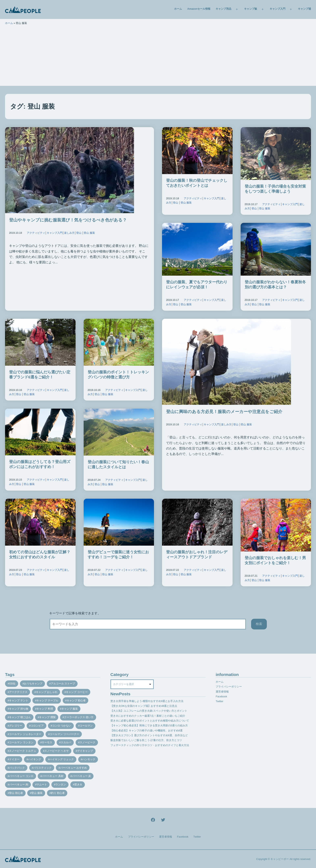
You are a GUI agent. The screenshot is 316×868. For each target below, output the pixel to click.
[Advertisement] (158, 58)
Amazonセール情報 (199, 9)
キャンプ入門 (278, 9)
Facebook (221, 696)
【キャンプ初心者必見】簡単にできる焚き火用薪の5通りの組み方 (149, 725)
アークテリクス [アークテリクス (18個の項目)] (18, 692)
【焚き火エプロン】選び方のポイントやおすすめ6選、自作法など (149, 735)
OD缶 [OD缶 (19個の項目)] (12, 684)
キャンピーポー (280, 859)
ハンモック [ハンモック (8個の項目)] (89, 759)
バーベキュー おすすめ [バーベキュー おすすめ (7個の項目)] (74, 768)
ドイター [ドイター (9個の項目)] (14, 759)
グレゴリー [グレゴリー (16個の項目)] (16, 726)
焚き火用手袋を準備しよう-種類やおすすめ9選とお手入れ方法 (147, 701)
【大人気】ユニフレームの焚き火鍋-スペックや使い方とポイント (149, 711)
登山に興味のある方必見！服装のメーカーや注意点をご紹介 (224, 412)
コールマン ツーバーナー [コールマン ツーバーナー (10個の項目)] (64, 734)
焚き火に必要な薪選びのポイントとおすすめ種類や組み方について (150, 721)
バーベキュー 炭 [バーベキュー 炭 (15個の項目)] (82, 776)
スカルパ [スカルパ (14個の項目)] (66, 742)
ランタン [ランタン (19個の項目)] (61, 784)
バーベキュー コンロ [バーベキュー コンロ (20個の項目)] (21, 776)
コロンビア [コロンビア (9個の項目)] (37, 726)
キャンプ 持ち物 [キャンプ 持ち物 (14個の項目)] (19, 709)
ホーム (178, 9)
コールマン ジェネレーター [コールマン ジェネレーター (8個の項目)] (25, 734)
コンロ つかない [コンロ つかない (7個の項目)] (62, 726)
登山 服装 (89, 233)
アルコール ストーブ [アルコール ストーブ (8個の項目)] (63, 684)
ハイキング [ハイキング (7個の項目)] (35, 759)
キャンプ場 (304, 9)
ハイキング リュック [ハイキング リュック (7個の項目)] (62, 759)
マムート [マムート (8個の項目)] (42, 784)
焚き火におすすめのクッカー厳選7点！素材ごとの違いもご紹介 (148, 716)
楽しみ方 (69, 233)
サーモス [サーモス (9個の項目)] (47, 742)
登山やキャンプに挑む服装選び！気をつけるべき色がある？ (68, 220)
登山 (79, 233)
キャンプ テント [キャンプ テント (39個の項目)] (19, 700)
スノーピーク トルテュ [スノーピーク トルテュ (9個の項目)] (23, 751)
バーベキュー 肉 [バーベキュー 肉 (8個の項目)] (19, 784)
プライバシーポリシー (229, 687)
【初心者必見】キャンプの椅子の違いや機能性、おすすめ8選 (147, 730)
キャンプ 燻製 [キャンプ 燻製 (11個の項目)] (47, 717)
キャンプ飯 (251, 9)
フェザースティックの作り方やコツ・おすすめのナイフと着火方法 (150, 745)
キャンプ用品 (223, 9)
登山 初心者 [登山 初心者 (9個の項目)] (16, 793)
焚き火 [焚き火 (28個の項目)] (78, 784)
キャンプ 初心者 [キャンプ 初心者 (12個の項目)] (76, 700)
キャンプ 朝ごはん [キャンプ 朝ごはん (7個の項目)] (20, 717)
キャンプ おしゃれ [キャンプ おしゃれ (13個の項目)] (47, 692)
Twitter (219, 701)
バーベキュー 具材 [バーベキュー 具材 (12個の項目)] (53, 776)
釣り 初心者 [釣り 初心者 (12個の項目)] (58, 793)
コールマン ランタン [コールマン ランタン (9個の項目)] (21, 742)
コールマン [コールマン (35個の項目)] (86, 726)
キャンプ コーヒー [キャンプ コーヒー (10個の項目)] (77, 692)
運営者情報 (222, 692)
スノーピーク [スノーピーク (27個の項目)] (87, 742)
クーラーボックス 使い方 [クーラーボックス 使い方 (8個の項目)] (79, 717)
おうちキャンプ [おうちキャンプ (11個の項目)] (33, 684)
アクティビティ (36, 233)
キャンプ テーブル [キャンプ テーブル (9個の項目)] (47, 700)
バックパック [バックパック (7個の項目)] (17, 768)
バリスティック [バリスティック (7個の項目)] (42, 768)
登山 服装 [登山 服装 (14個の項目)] (37, 793)
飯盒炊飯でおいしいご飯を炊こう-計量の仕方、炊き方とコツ (146, 740)
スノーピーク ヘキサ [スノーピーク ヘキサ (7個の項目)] (57, 751)
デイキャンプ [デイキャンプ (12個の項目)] (85, 751)
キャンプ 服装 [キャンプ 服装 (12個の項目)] (70, 709)
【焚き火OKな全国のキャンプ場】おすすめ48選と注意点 (144, 706)
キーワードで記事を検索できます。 (75, 613)
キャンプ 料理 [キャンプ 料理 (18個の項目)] (45, 709)
